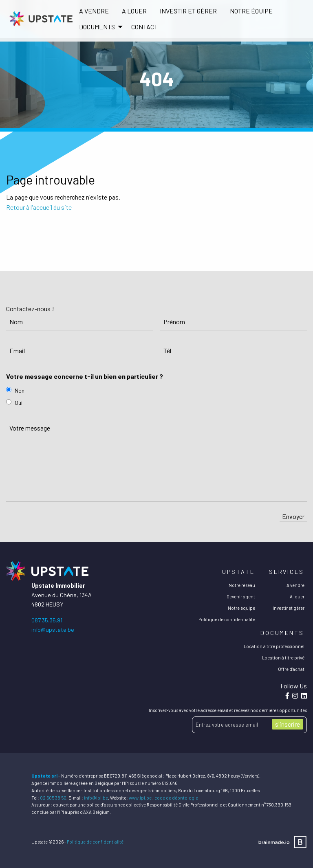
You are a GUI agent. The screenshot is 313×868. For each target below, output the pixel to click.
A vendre (94, 11)
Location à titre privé (283, 658)
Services (287, 572)
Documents (282, 633)
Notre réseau (242, 585)
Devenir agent (241, 597)
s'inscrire (288, 724)
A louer (134, 11)
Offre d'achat (291, 669)
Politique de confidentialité (227, 619)
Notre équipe (251, 11)
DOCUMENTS (97, 27)
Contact (144, 27)
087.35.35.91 (47, 620)
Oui (19, 403)
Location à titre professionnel (274, 646)
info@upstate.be (53, 630)
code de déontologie (176, 798)
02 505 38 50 (53, 798)
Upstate (238, 572)
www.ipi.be (140, 798)
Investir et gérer (188, 11)
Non (20, 390)
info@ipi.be (96, 798)
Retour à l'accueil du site (39, 207)
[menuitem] (94, 11)
